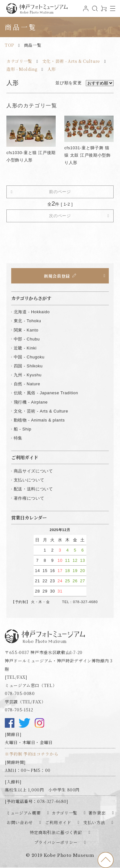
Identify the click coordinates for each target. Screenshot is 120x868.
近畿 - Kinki (25, 348)
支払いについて (29, 480)
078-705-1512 (19, 710)
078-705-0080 (20, 693)
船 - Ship (23, 429)
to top (106, 860)
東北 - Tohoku (28, 321)
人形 (52, 69)
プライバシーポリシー (56, 842)
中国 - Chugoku (29, 357)
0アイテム (103, 11)
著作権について (29, 498)
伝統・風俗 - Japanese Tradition (46, 393)
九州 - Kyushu (28, 375)
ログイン (85, 11)
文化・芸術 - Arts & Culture (71, 61)
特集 (18, 438)
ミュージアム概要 (23, 813)
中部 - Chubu (27, 339)
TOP (9, 45)
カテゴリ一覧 (19, 61)
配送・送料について (33, 489)
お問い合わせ (20, 822)
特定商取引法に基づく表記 (56, 832)
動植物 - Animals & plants (39, 420)
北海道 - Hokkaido (32, 312)
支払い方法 (94, 822)
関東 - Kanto (26, 330)
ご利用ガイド (58, 822)
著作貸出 (97, 813)
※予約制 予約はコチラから (32, 754)
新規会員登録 (57, 276)
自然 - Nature (27, 384)
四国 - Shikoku (28, 366)
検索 (94, 11)
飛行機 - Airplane (31, 402)
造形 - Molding (22, 69)
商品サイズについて (33, 471)
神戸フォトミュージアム (37, 8)
